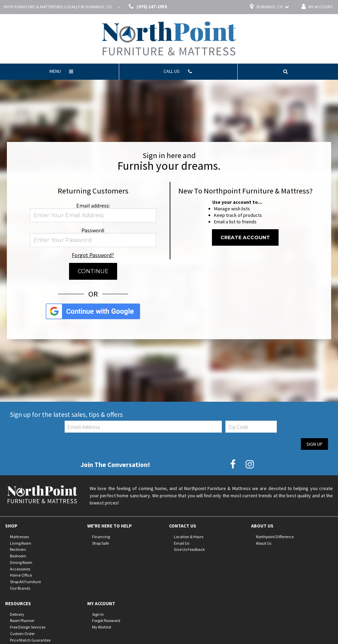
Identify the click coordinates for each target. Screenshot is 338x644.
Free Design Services (28, 627)
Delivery (17, 614)
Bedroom (18, 556)
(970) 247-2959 (147, 7)
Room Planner (22, 620)
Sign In (98, 614)
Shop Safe (100, 543)
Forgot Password (106, 620)
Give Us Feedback (189, 549)
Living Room (21, 543)
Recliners (18, 549)
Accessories (20, 569)
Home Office (21, 575)
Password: (93, 230)
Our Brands (20, 588)
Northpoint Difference (275, 537)
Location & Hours (189, 537)
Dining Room (21, 562)
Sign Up (314, 444)
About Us (264, 543)
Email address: (93, 206)
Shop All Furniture (25, 582)
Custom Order (22, 634)
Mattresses (19, 537)
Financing (101, 537)
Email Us (182, 543)
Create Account (245, 237)
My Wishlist (102, 627)
